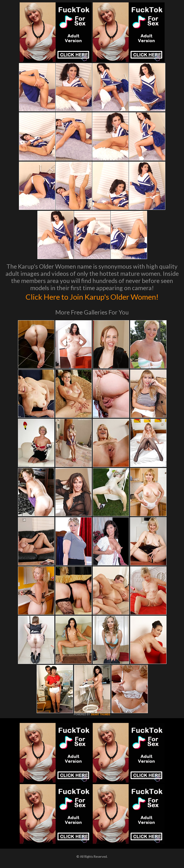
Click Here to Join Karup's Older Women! (92, 296)
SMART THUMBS (101, 714)
